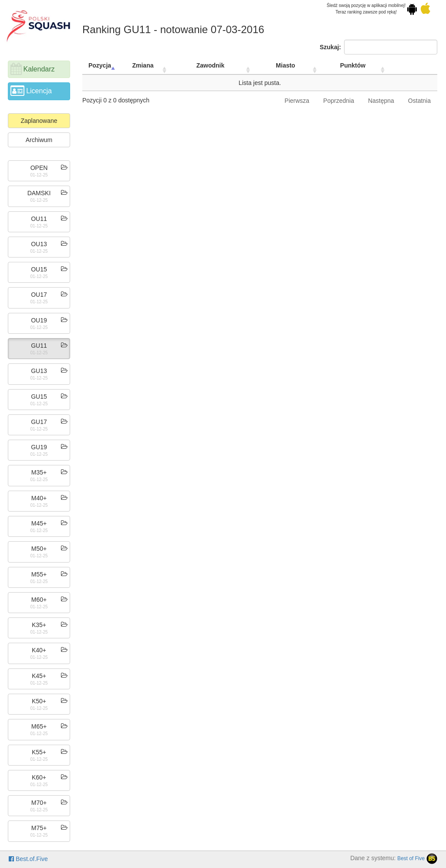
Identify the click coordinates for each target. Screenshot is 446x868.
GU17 (39, 422)
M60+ (39, 600)
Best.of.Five (28, 859)
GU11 (39, 346)
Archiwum (39, 140)
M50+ (39, 549)
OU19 (39, 320)
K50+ (39, 701)
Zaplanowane (39, 121)
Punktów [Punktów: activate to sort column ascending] (353, 65)
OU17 (39, 295)
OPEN (39, 168)
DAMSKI (39, 193)
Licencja (39, 91)
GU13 (39, 371)
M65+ (39, 726)
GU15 (39, 397)
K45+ (39, 676)
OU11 (39, 219)
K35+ (39, 625)
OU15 (39, 269)
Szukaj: (378, 47)
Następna (381, 101)
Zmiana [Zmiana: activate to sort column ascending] (143, 65)
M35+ (39, 472)
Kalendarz (39, 69)
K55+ (39, 752)
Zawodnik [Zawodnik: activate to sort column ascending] (211, 65)
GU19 (39, 447)
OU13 (39, 244)
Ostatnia (419, 101)
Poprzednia (339, 101)
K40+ (39, 650)
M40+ (39, 498)
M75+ (39, 828)
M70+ (39, 803)
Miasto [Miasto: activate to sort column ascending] (285, 65)
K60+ (39, 777)
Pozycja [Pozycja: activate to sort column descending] (100, 65)
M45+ (39, 523)
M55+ (39, 574)
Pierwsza (297, 101)
